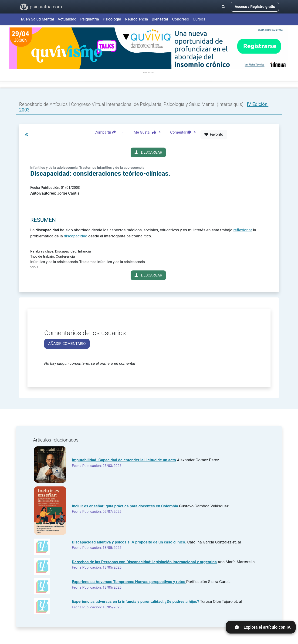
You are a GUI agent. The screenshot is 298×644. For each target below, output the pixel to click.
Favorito (214, 134)
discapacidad (76, 236)
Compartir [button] (108, 132)
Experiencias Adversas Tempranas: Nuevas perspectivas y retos (129, 582)
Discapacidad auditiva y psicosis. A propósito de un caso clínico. (130, 542)
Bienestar (160, 19)
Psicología (112, 19)
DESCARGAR (148, 152)
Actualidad (67, 19)
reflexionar (243, 230)
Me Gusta (148, 132)
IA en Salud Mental (37, 19)
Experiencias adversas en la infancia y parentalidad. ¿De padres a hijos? (136, 601)
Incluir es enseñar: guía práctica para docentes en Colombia (125, 506)
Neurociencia (136, 19)
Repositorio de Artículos (43, 104)
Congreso (181, 19)
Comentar (184, 132)
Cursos (199, 19)
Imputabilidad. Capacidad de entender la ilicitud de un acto (124, 460)
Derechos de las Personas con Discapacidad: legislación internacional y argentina (144, 562)
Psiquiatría (90, 19)
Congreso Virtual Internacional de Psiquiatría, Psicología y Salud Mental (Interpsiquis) (158, 104)
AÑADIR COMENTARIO (67, 344)
